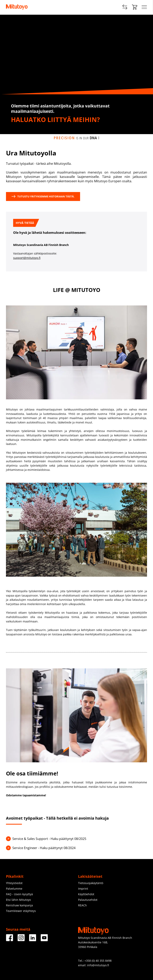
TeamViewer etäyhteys (21, 911)
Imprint (83, 889)
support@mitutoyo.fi (27, 258)
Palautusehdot (88, 900)
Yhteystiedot (14, 883)
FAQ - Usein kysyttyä (19, 894)
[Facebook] (10, 940)
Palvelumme (14, 889)
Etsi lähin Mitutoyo (18, 900)
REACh (82, 905)
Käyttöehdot (86, 894)
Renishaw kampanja (19, 905)
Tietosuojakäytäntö (91, 883)
